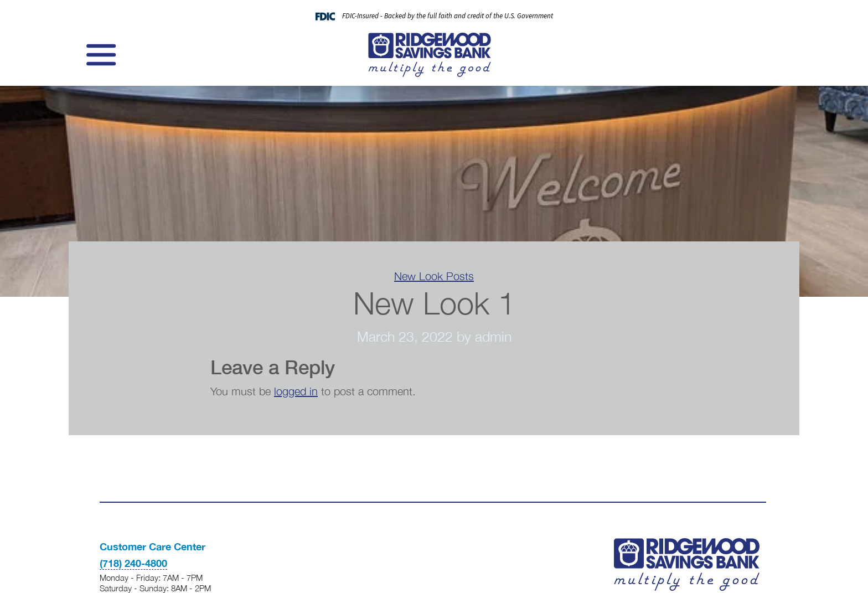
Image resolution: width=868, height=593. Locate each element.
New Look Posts (434, 276)
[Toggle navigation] (100, 55)
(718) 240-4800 (133, 563)
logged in (296, 391)
